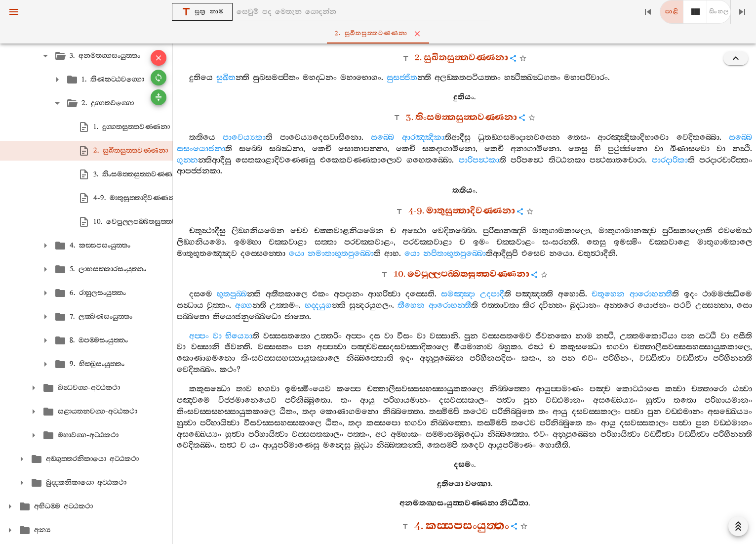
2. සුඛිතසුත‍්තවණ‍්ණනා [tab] (380, 34)
